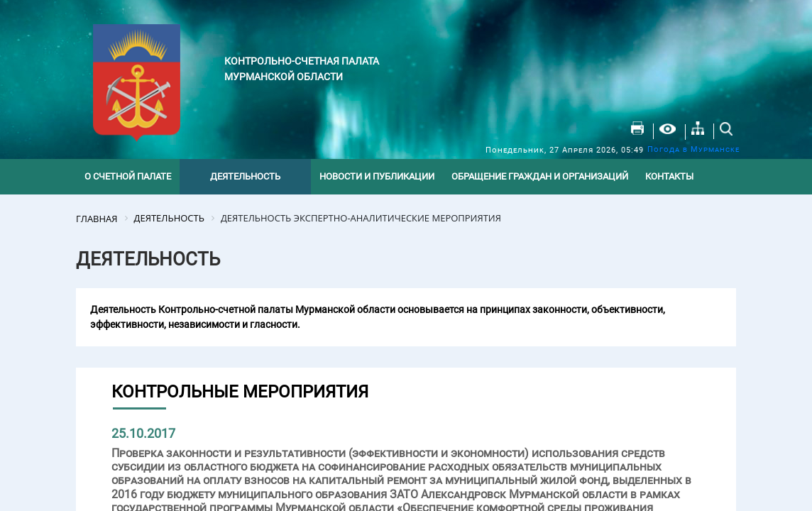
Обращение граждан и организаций (540, 176)
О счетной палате (128, 176)
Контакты (669, 176)
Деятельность (245, 176)
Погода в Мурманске (693, 149)
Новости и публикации (377, 176)
